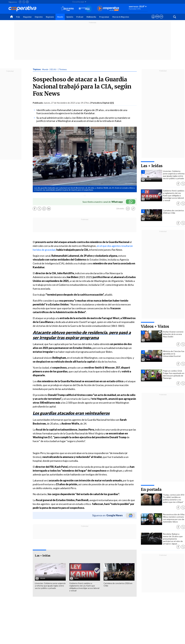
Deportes (39, 17)
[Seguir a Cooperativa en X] (24, 2)
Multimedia (91, 17)
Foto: (37, 129)
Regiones (50, 17)
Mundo (60, 17)
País (18, 17)
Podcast (80, 17)
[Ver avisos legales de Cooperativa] (153, 19)
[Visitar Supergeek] (161, 19)
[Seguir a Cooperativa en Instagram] (27, 2)
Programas (104, 17)
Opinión (70, 17)
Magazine (27, 17)
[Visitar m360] (157, 19)
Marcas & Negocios (121, 17)
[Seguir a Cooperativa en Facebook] (20, 2)
